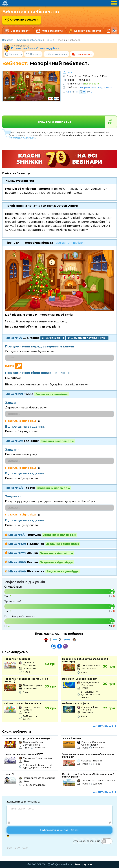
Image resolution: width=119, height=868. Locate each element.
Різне (49, 40)
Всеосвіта (8, 40)
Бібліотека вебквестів (29, 40)
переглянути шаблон (69, 243)
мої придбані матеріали (22, 138)
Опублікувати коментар (59, 830)
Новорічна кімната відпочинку (95, 87)
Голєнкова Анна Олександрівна (35, 49)
